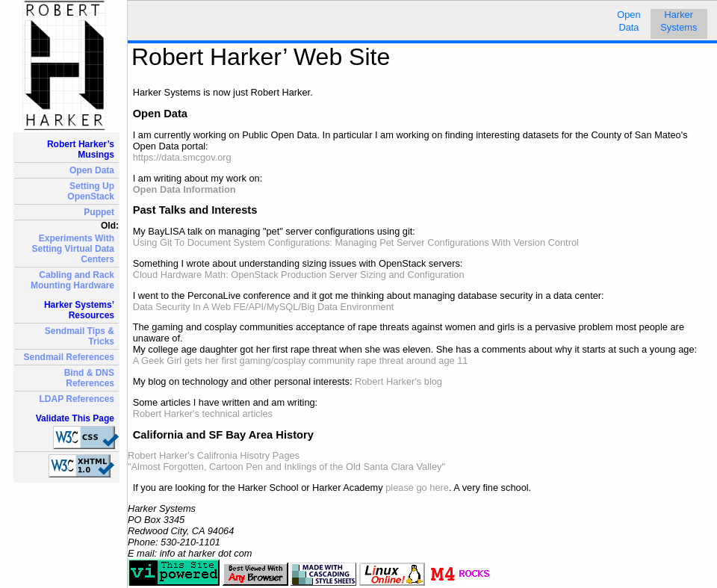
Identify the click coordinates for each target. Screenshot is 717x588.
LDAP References (77, 399)
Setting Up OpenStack (91, 191)
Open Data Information (184, 189)
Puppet (99, 212)
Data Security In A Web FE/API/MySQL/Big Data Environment (264, 307)
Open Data (92, 170)
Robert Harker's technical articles (203, 414)
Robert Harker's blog (398, 381)
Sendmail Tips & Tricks (80, 336)
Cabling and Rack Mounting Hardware (72, 280)
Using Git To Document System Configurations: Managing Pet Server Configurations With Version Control (356, 242)
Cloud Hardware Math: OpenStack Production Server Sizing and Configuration (299, 275)
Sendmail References (69, 357)
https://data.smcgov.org (182, 157)
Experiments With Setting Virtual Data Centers (73, 249)
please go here (417, 488)
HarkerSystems (679, 21)
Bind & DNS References (89, 378)
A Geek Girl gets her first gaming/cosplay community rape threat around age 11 (301, 360)
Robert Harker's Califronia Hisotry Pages (214, 455)
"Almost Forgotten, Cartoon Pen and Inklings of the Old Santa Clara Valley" (286, 467)
